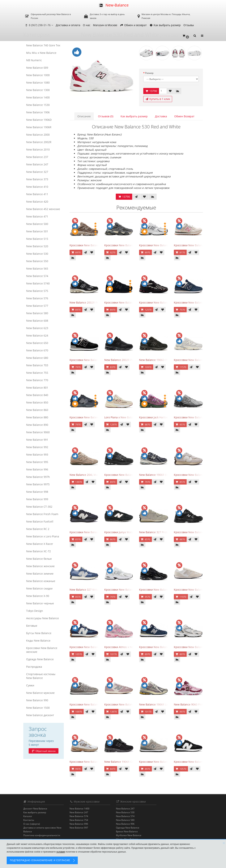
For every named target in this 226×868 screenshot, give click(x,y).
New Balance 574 (37, 276)
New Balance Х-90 (38, 596)
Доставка (161, 116)
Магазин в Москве (105, 25)
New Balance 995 (37, 462)
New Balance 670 (37, 350)
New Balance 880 (37, 417)
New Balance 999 (37, 499)
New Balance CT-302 (39, 507)
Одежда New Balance (40, 659)
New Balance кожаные (41, 581)
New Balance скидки (39, 588)
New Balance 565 (37, 269)
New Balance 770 (37, 380)
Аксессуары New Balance (43, 618)
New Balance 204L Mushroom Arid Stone (96, 475)
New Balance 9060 (38, 432)
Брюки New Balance (127, 831)
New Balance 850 (37, 402)
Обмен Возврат (184, 116)
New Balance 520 (37, 246)
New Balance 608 (37, 321)
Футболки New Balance (129, 835)
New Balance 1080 (38, 83)
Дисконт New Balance (35, 809)
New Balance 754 (79, 820)
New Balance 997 (79, 828)
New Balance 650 (37, 343)
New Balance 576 (37, 298)
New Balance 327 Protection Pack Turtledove (167, 532)
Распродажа (34, 667)
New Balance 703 (37, 365)
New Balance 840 (37, 395)
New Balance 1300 (38, 90)
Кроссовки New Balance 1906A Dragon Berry (168, 302)
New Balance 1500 (38, 708)
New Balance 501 (37, 231)
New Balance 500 (37, 224)
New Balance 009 (37, 68)
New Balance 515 (37, 239)
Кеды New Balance (38, 641)
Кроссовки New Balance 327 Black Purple (96, 532)
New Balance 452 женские (43, 209)
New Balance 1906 (38, 112)
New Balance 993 (37, 455)
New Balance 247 (37, 164)
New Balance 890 (37, 425)
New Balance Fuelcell (40, 521)
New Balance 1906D (39, 120)
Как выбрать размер (165, 25)
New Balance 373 (37, 179)
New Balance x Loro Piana (43, 536)
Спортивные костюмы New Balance (41, 676)
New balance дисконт (40, 715)
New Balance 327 (37, 172)
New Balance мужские (40, 693)
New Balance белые (39, 559)
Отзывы (189, 25)
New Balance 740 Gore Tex (43, 45)
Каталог (28, 816)
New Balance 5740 (38, 283)
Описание (84, 116)
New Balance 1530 (38, 105)
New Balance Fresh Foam (42, 514)
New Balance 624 (37, 335)
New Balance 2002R (39, 142)
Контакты (29, 820)
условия (61, 852)
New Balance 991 (37, 440)
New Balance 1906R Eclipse (157, 475)
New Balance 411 (37, 194)
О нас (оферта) (32, 824)
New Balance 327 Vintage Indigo (90, 590)
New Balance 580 (37, 313)
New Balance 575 (37, 291)
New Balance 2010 (38, 149)
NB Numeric (34, 60)
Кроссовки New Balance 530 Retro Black (200, 532)
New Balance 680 (37, 358)
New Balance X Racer (40, 544)
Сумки (30, 685)
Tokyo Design (35, 611)
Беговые (32, 626)
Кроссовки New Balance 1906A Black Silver (167, 590)
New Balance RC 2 (38, 529)
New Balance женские (40, 566)
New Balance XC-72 (38, 551)
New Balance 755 (37, 373)
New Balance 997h (38, 477)
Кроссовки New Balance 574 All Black (128, 302)
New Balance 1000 (38, 75)
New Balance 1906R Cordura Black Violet (130, 762)
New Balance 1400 (38, 97)
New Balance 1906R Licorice (157, 704)
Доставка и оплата (68, 25)
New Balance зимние (40, 574)
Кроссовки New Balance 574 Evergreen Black (98, 360)
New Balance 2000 (38, 135)
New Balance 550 (37, 261)
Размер (149, 73)
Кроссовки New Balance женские (42, 650)
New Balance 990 (37, 700)
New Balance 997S (38, 484)
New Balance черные (40, 603)
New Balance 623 (37, 328)
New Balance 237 (37, 157)
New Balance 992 (37, 447)
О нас (87, 25)
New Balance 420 (37, 202)
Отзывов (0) (106, 116)
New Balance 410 (37, 187)
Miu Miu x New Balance (41, 53)
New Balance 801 (37, 388)
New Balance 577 (37, 306)
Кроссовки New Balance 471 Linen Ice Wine (132, 704)
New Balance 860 (37, 410)
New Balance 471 (37, 216)
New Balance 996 (37, 469)
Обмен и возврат (133, 25)
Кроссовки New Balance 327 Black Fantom (97, 417)
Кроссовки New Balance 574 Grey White (95, 704)
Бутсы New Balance (39, 633)
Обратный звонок (44, 751)
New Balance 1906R (39, 127)
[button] (186, 36)
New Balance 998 (37, 492)
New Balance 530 (37, 254)
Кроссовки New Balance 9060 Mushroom (96, 245)
